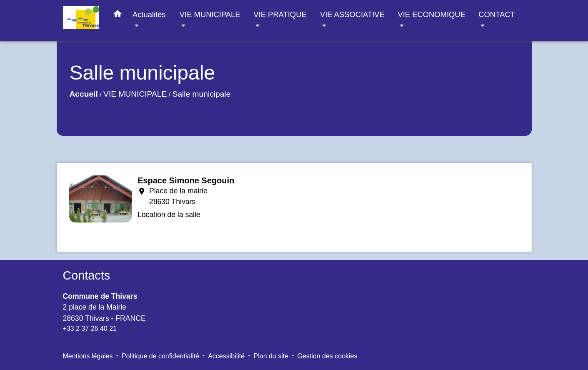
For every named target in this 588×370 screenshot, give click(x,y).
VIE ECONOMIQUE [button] (431, 14)
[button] (118, 15)
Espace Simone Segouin (186, 180)
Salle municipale (202, 94)
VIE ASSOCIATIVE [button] (352, 14)
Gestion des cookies (327, 356)
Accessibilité (226, 356)
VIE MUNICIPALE (135, 94)
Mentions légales (88, 356)
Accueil (84, 94)
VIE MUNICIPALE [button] (210, 14)
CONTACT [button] (497, 14)
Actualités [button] (149, 14)
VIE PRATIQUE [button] (280, 14)
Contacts (87, 275)
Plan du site (271, 356)
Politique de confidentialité (160, 356)
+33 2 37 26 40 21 (90, 329)
